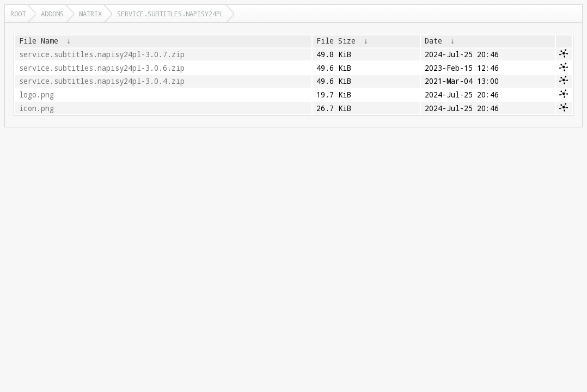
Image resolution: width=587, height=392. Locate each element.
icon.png (36, 108)
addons (52, 14)
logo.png (36, 95)
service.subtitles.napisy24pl (170, 14)
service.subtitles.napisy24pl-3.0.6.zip (102, 68)
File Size (336, 41)
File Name (39, 41)
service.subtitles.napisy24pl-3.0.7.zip (102, 54)
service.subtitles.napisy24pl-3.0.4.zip (102, 81)
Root (18, 14)
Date (433, 41)
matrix (90, 14)
